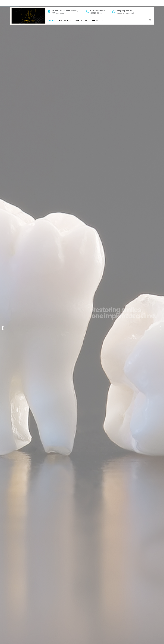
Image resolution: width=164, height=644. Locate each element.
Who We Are (65, 20)
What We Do (81, 20)
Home (52, 20)
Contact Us (97, 20)
